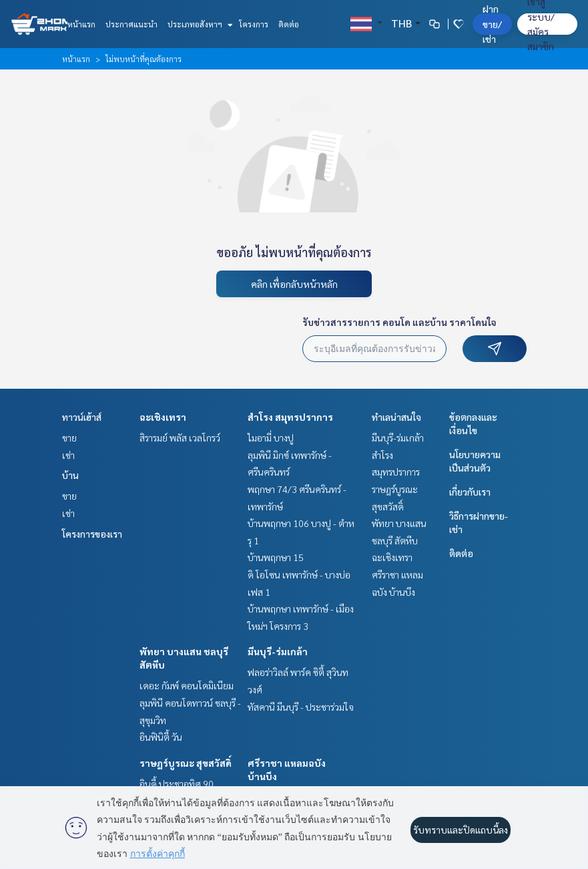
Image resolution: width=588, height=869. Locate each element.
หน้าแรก (81, 24)
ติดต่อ (289, 24)
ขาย (69, 438)
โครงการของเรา (92, 534)
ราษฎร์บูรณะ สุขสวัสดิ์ (186, 763)
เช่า (68, 455)
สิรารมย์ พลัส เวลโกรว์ (180, 438)
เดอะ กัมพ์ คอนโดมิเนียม (187, 685)
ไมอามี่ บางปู (271, 438)
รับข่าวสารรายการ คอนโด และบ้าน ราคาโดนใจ (399, 322)
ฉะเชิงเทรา (163, 417)
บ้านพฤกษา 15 (276, 557)
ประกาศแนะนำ (131, 24)
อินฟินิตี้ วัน (161, 737)
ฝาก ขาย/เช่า (492, 24)
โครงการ (254, 24)
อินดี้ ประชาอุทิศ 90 (177, 784)
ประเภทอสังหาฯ (199, 24)
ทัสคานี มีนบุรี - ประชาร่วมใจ (301, 707)
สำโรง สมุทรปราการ (290, 417)
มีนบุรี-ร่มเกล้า (278, 651)
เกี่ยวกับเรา (470, 492)
